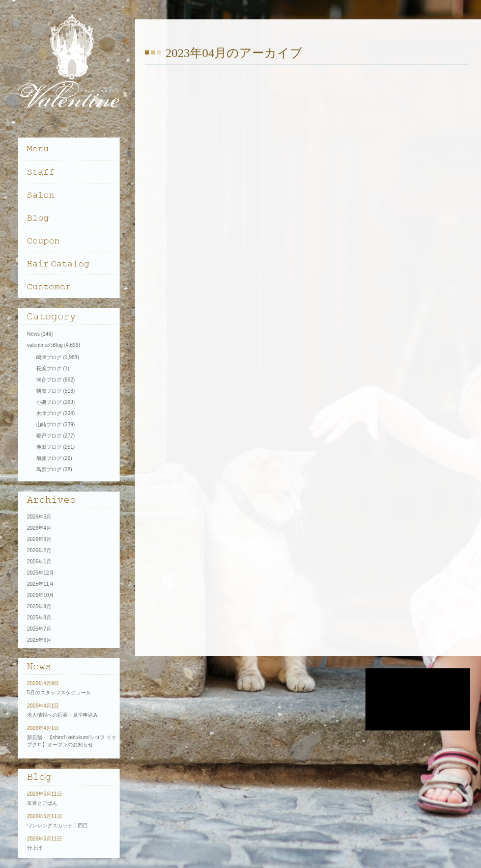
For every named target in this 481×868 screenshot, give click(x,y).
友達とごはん (42, 803)
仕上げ (35, 848)
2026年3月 (39, 539)
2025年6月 (39, 640)
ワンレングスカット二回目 (58, 825)
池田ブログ (49, 447)
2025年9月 (39, 606)
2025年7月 (39, 629)
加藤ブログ (49, 458)
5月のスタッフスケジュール (59, 693)
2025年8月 (39, 618)
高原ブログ (49, 469)
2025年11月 (40, 584)
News (33, 334)
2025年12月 (40, 573)
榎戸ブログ (49, 436)
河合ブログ (49, 380)
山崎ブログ (49, 425)
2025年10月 (40, 595)
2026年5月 (39, 517)
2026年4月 (39, 528)
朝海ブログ (49, 391)
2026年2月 (39, 550)
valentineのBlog (45, 345)
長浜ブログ (49, 369)
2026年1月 (39, 562)
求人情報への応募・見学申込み (63, 715)
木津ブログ (49, 413)
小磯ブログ (49, 402)
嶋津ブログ (49, 357)
